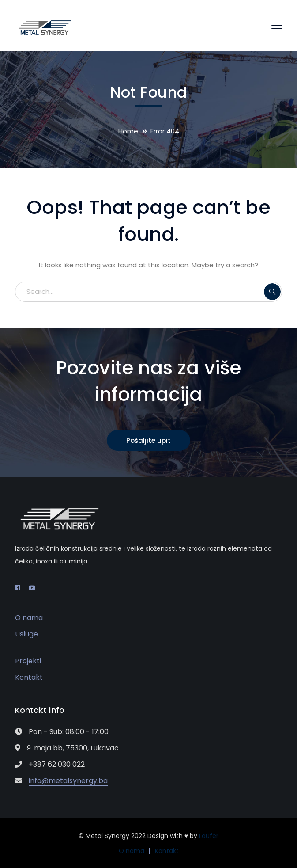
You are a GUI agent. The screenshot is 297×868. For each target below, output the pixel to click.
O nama (29, 618)
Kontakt (29, 677)
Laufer (209, 836)
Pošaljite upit (148, 440)
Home (128, 131)
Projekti (28, 661)
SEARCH (272, 292)
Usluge (26, 634)
